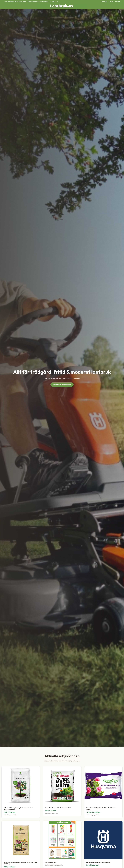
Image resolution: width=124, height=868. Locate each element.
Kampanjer (104, 2)
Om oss (111, 2)
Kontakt (118, 2)
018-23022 (54, 2)
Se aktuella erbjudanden (62, 385)
